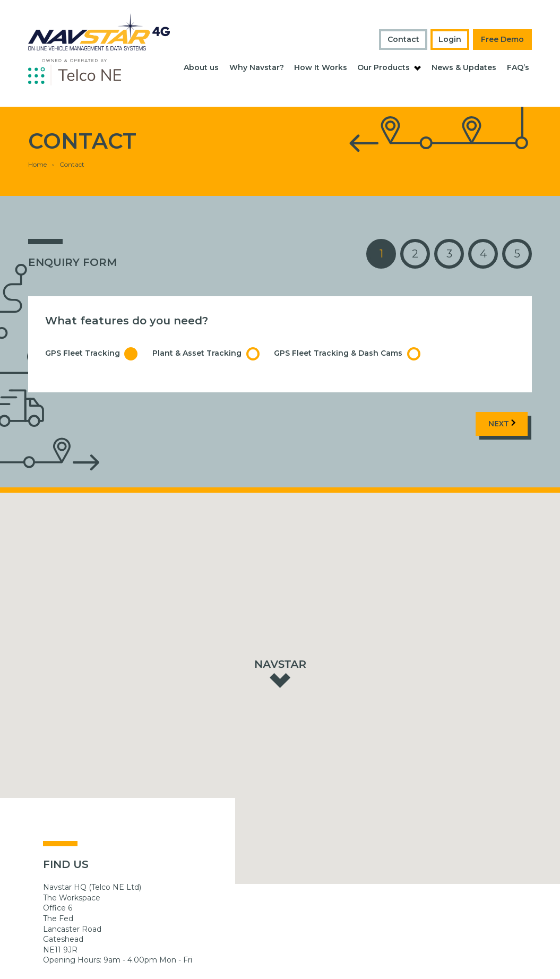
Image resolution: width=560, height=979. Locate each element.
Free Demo (502, 39)
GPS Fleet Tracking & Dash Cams (347, 328)
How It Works (321, 67)
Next (502, 398)
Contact (403, 39)
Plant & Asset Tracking (206, 328)
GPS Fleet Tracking (92, 328)
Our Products (384, 67)
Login (450, 39)
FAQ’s (518, 67)
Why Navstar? (257, 67)
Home (37, 138)
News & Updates (464, 67)
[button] (280, 647)
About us (201, 67)
